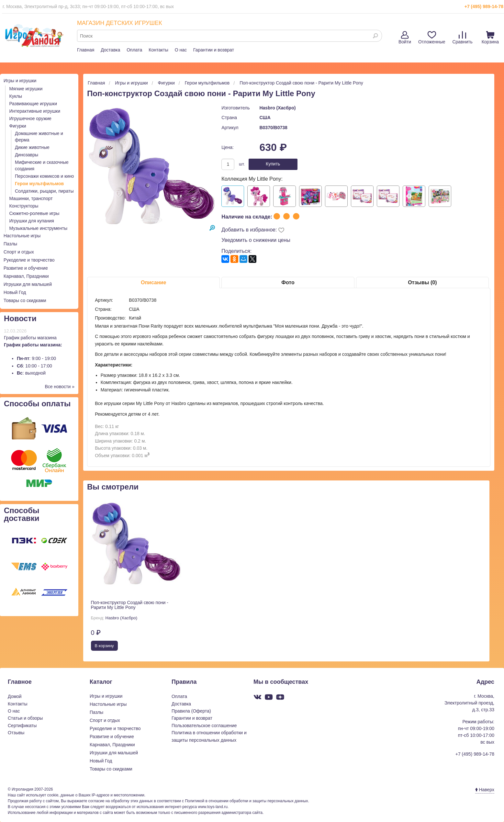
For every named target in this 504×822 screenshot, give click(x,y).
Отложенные (432, 38)
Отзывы (16, 733)
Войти (405, 38)
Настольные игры (22, 236)
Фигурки (18, 126)
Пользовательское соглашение (204, 726)
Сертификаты (22, 726)
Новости (20, 318)
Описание (153, 282)
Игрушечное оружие (30, 118)
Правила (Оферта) (191, 711)
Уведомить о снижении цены (256, 240)
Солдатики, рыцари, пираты (44, 191)
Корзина (490, 38)
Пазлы (10, 244)
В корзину (104, 646)
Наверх (485, 790)
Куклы (16, 96)
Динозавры (27, 155)
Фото (288, 282)
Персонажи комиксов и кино (44, 176)
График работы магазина (30, 338)
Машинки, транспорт (31, 198)
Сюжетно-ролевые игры (34, 213)
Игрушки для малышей (28, 284)
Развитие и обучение (26, 268)
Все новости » (60, 387)
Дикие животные (32, 147)
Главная (86, 50)
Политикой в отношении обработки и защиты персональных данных (246, 801)
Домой (15, 696)
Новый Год (15, 292)
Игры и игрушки (20, 81)
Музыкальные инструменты (39, 228)
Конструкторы (24, 206)
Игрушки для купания (32, 221)
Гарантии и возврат (214, 50)
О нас (181, 50)
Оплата (134, 50)
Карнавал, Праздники (26, 276)
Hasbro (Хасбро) (277, 108)
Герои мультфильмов (39, 184)
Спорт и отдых (19, 252)
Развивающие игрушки (33, 104)
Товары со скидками (25, 300)
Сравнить (462, 38)
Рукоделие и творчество (29, 260)
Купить (273, 164)
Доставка (110, 50)
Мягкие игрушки (26, 89)
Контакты (158, 50)
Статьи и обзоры (25, 718)
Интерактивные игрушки (35, 111)
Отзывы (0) (422, 282)
